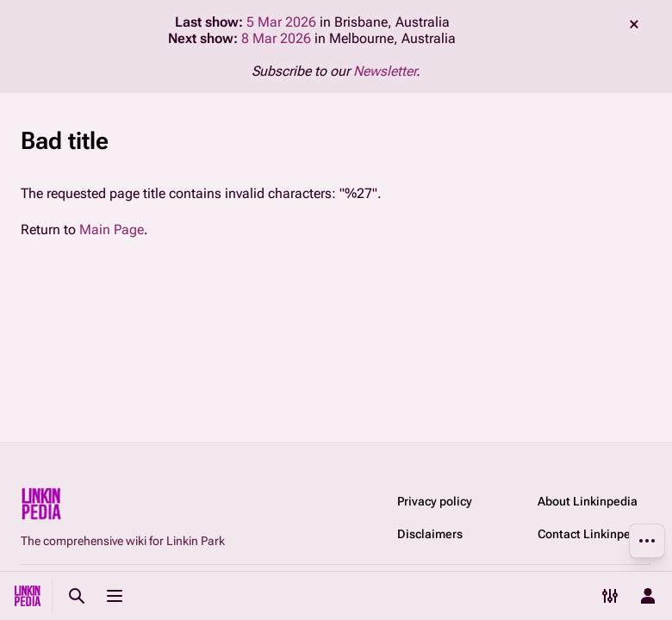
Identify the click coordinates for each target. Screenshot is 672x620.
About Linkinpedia (588, 501)
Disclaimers (430, 534)
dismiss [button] (634, 24)
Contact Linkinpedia (593, 534)
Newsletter (385, 71)
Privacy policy (435, 501)
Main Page (112, 229)
